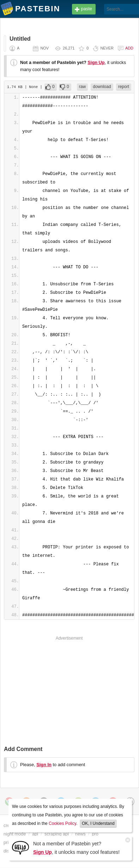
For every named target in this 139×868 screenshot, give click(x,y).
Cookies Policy (62, 823)
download (102, 87)
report (124, 87)
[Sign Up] (20, 847)
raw (82, 87)
